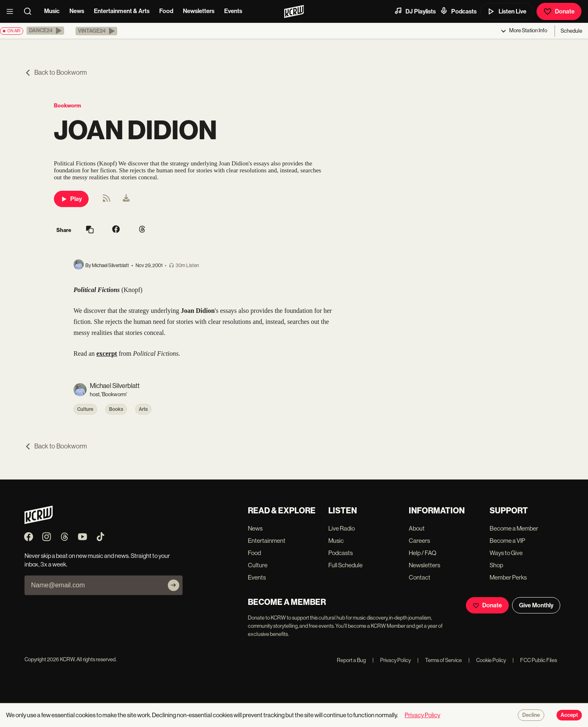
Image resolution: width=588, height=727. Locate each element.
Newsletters (199, 11)
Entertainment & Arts (122, 11)
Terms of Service (440, 660)
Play (71, 199)
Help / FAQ (423, 553)
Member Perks (508, 577)
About (417, 528)
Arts (143, 409)
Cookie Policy (487, 660)
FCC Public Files (535, 660)
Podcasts (458, 11)
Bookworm (67, 106)
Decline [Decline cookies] (531, 715)
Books (116, 409)
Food (166, 11)
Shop (496, 565)
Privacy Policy (392, 660)
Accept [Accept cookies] (569, 715)
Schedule (571, 31)
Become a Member (514, 528)
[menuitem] (126, 199)
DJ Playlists (415, 11)
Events (233, 11)
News (77, 11)
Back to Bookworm (56, 72)
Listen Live (507, 11)
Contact (420, 577)
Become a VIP (507, 541)
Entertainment (267, 541)
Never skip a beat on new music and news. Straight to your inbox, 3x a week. (97, 560)
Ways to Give (506, 553)
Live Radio (342, 528)
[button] (45, 31)
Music (52, 11)
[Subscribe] (174, 585)
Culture (85, 409)
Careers (419, 541)
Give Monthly (536, 605)
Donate (559, 11)
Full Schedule (345, 565)
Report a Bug (351, 660)
